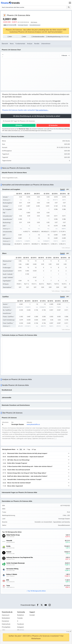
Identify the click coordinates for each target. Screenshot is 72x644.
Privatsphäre (6, 627)
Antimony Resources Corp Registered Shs (20, 558)
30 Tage (34, 450)
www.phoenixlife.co (33, 425)
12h (21, 450)
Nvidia (8, 546)
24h (24, 450)
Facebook (20, 624)
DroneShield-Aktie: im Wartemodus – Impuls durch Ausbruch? (26, 457)
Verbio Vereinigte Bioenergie (16, 563)
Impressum (6, 615)
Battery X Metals (12, 574)
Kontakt (32, 615)
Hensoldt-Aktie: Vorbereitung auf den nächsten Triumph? (24, 480)
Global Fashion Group (13, 535)
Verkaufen (54, 125)
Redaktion (21, 615)
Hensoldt (9, 541)
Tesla (8, 586)
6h (18, 450)
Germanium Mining (12, 569)
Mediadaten (6, 618)
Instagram (21, 627)
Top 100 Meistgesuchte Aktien (37, 591)
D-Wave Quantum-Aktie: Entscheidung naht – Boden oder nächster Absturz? (30, 467)
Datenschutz (6, 624)
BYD (8, 580)
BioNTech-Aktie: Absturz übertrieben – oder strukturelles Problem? (27, 476)
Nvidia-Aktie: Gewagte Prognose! (17, 463)
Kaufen (20, 125)
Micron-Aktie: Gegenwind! (15, 486)
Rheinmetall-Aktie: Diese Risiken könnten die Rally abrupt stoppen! (27, 454)
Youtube (20, 618)
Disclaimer (5, 621)
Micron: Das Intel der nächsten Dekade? (19, 483)
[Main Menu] (70, 3)
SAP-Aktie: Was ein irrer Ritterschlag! (18, 460)
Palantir (9, 552)
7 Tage (28, 450)
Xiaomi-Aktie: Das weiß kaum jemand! (19, 470)
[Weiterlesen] (69, 454)
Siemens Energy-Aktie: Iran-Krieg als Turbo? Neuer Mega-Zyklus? (27, 473)
